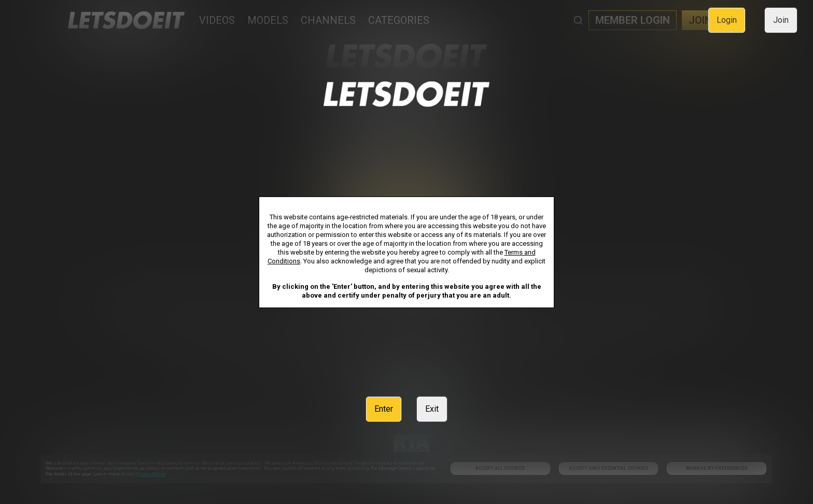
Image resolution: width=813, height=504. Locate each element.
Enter (384, 409)
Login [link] (727, 20)
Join (781, 20)
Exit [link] (432, 409)
